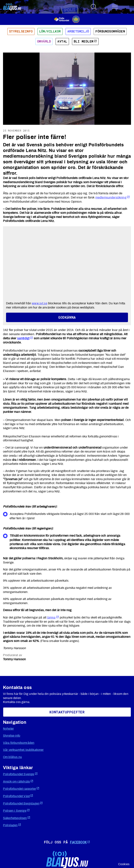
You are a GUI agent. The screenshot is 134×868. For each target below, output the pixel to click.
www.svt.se (40, 303)
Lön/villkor (50, 31)
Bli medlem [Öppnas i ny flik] (85, 41)
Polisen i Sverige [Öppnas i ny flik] (16, 810)
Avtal (62, 41)
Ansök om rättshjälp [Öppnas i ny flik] (18, 781)
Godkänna (67, 317)
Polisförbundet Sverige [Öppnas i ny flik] (20, 774)
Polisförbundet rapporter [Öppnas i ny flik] (21, 789)
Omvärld (44, 41)
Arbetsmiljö (78, 31)
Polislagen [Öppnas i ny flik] (12, 825)
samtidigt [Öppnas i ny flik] (25, 338)
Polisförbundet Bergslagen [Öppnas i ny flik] (23, 803)
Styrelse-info (12, 736)
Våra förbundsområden (19, 743)
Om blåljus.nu (12, 757)
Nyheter (8, 729)
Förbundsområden (110, 31)
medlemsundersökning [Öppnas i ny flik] (113, 198)
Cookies (124, 864)
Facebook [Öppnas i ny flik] (80, 842)
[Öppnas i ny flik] (67, 19)
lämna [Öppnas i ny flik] (53, 618)
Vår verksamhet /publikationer (23, 750)
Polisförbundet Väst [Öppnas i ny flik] (18, 796)
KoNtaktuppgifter (67, 712)
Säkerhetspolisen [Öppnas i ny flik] (17, 818)
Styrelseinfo (21, 31)
